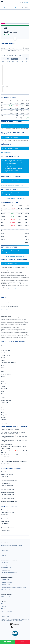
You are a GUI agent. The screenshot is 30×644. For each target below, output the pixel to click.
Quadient (3, 384)
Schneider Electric (6, 355)
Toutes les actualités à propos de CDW (15, 199)
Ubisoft (3, 405)
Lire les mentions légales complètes (8, 289)
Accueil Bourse (5, 472)
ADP (2, 394)
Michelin (3, 353)
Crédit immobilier (5, 521)
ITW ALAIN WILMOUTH (7, 459)
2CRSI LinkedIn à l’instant (8, 444)
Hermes (3, 398)
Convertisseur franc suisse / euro (9, 501)
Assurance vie (5, 519)
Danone (3, 360)
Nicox (3, 368)
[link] (12, 545)
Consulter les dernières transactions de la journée (13, 185)
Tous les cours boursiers (7, 474)
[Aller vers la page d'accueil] (5, 2)
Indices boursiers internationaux (9, 481)
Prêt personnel (5, 524)
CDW (5, 29)
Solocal (3, 386)
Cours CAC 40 (5, 477)
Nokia (3, 372)
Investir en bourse (6, 530)
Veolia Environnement (7, 374)
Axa (2, 346)
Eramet (3, 377)
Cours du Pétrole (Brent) (7, 486)
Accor (3, 412)
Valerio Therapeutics (6, 400)
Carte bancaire (5, 515)
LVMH (3, 365)
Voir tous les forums (15, 292)
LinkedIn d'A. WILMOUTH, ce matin (10, 430)
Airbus (3, 407)
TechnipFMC (4, 389)
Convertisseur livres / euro (8, 499)
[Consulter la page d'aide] (22, 2)
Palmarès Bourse (5, 483)
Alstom (3, 379)
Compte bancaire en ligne (8, 512)
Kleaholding (4, 420)
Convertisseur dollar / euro (8, 492)
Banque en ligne (5, 510)
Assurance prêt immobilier (8, 528)
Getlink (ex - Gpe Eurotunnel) (8, 363)
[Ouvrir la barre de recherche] (21, 2)
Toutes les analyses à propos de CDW (15, 256)
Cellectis (3, 358)
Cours (3, 22)
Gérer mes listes (5, 310)
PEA (2, 533)
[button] (2, 2)
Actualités (11, 22)
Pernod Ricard (5, 403)
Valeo (3, 391)
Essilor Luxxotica (5, 350)
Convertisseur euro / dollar (8, 495)
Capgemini (4, 415)
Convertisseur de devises (7, 490)
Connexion (26, 2)
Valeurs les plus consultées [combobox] (9, 302)
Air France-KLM (5, 348)
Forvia (3, 381)
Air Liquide (4, 410)
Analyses (19, 22)
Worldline (4, 417)
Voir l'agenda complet (6, 152)
